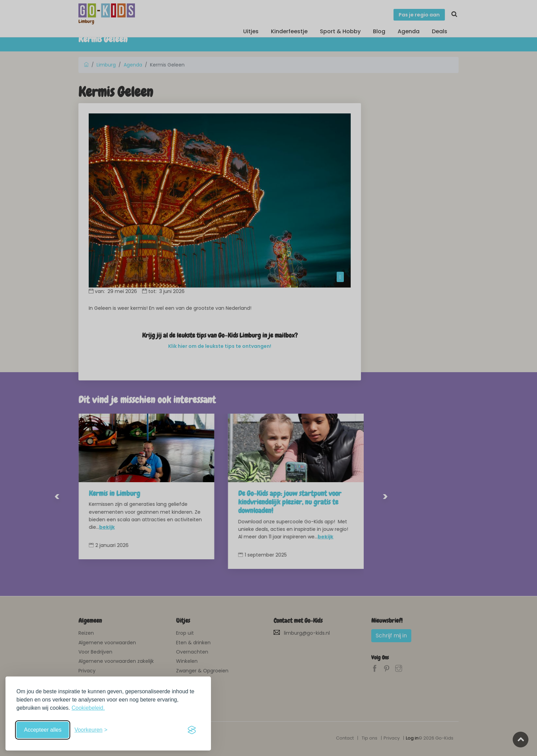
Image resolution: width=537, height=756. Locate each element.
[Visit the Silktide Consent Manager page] (192, 730)
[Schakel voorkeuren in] (91, 730)
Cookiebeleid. (88, 708)
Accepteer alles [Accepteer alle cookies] (43, 730)
